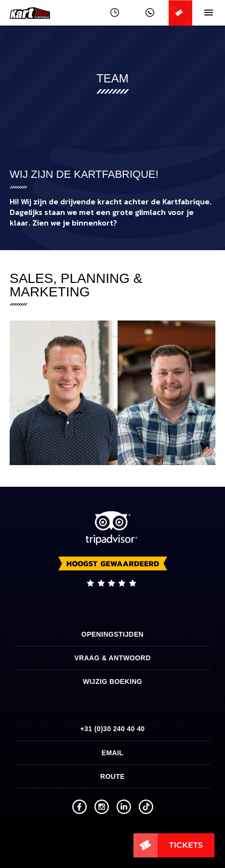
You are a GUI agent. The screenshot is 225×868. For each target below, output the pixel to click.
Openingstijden (112, 634)
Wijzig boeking (112, 681)
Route (112, 776)
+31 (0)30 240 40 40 (112, 729)
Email (113, 753)
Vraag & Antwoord (112, 658)
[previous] (25, 393)
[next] (200, 393)
